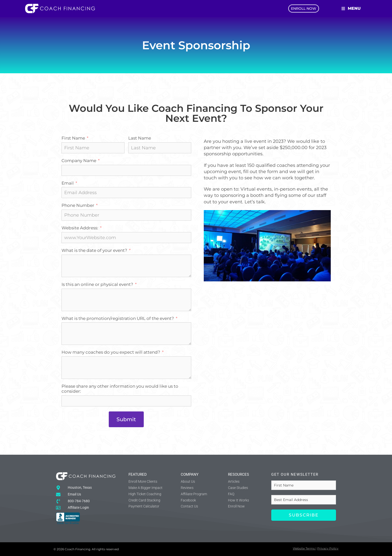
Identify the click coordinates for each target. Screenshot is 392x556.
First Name (73, 138)
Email (68, 183)
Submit (126, 419)
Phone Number (78, 205)
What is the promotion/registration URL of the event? (118, 319)
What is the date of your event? (94, 250)
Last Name (140, 138)
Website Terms (304, 548)
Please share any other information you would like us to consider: (120, 389)
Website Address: (80, 228)
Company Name (79, 161)
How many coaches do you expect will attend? (111, 352)
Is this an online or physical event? (97, 285)
